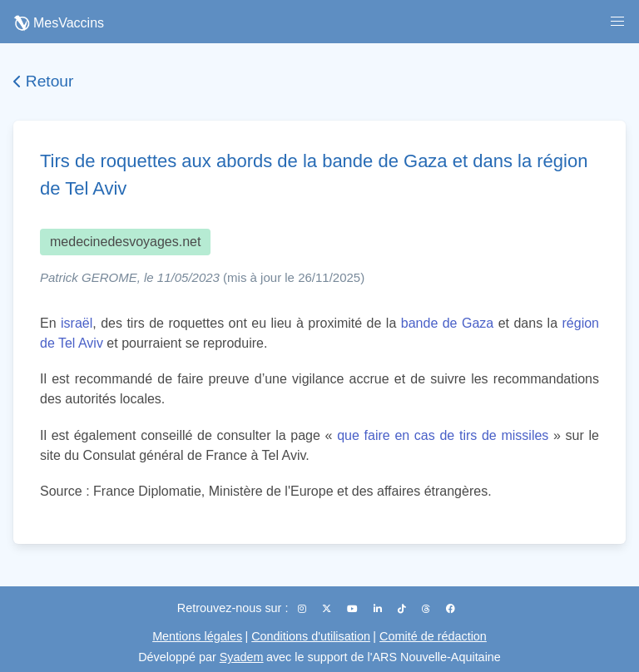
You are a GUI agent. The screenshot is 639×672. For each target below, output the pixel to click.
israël (77, 323)
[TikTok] (403, 609)
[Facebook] (451, 609)
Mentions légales (197, 636)
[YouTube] (354, 609)
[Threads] (427, 609)
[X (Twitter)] (328, 609)
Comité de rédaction (433, 636)
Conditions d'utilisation (311, 636)
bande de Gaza (447, 323)
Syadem (242, 657)
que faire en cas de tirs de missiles (443, 435)
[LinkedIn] (379, 609)
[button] (617, 22)
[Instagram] (303, 609)
